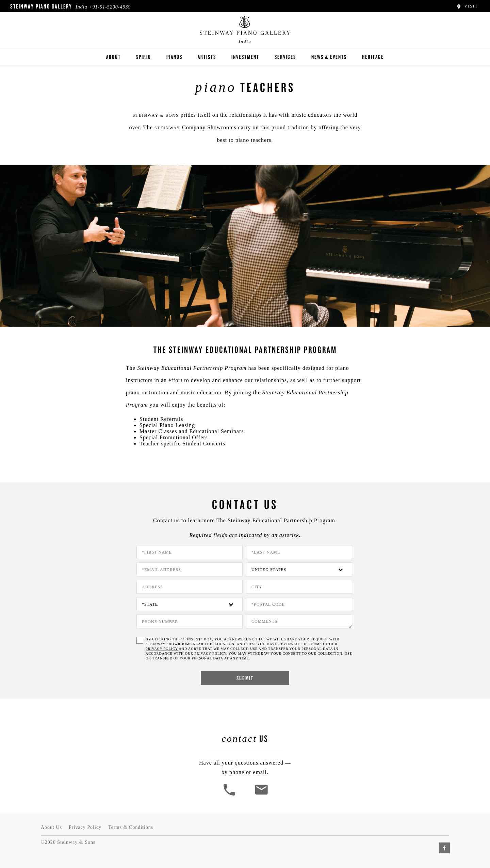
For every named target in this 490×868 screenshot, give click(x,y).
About (113, 57)
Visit (467, 6)
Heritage (373, 57)
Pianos (174, 57)
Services (285, 57)
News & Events (329, 57)
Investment (245, 57)
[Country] (299, 569)
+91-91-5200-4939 (110, 7)
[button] (230, 795)
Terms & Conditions (131, 827)
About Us (51, 827)
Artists (207, 57)
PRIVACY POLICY (162, 649)
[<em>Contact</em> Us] (261, 795)
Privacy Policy (85, 827)
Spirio (144, 57)
